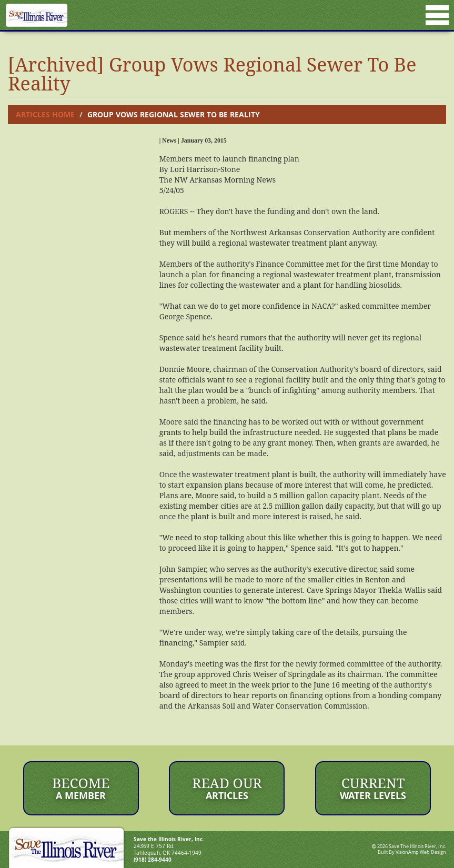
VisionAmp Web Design (421, 852)
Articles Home (45, 114)
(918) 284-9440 (153, 860)
